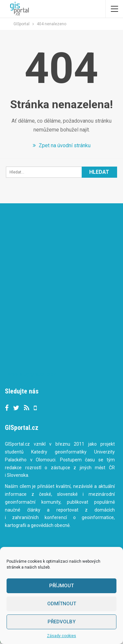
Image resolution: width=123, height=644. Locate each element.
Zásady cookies (61, 636)
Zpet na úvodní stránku (62, 145)
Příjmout (61, 586)
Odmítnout (62, 604)
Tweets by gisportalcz (31, 374)
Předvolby (61, 622)
